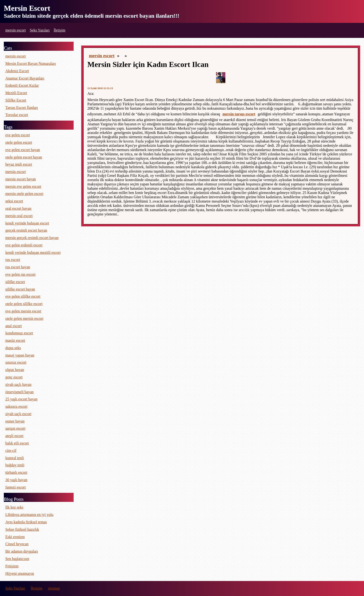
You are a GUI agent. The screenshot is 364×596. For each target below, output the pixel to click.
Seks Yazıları (40, 30)
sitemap (54, 588)
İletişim (59, 30)
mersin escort (15, 30)
